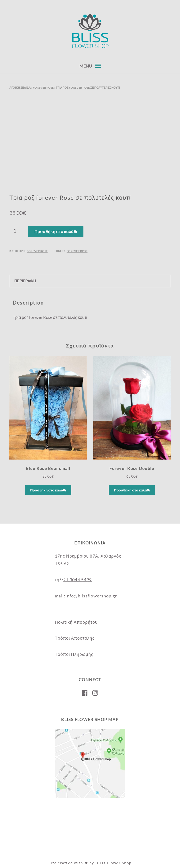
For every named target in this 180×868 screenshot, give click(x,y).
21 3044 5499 (77, 580)
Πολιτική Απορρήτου (77, 622)
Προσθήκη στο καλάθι (56, 231)
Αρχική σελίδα (20, 88)
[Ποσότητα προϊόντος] (16, 231)
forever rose (77, 251)
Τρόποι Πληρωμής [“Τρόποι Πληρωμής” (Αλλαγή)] (74, 654)
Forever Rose (43, 88)
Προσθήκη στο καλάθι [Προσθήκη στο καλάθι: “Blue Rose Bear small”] (48, 490)
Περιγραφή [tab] (25, 281)
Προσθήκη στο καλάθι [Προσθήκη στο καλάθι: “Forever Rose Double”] (132, 490)
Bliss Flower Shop (114, 863)
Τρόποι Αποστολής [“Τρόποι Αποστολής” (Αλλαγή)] (75, 638)
